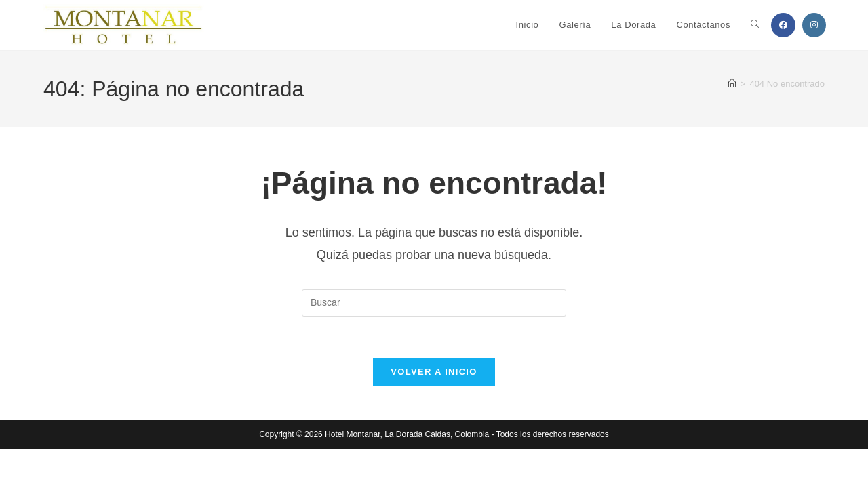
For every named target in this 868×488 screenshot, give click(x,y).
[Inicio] (732, 84)
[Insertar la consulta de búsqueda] (434, 303)
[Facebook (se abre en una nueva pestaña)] (783, 25)
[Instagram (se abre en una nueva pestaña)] (814, 25)
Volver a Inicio (434, 372)
